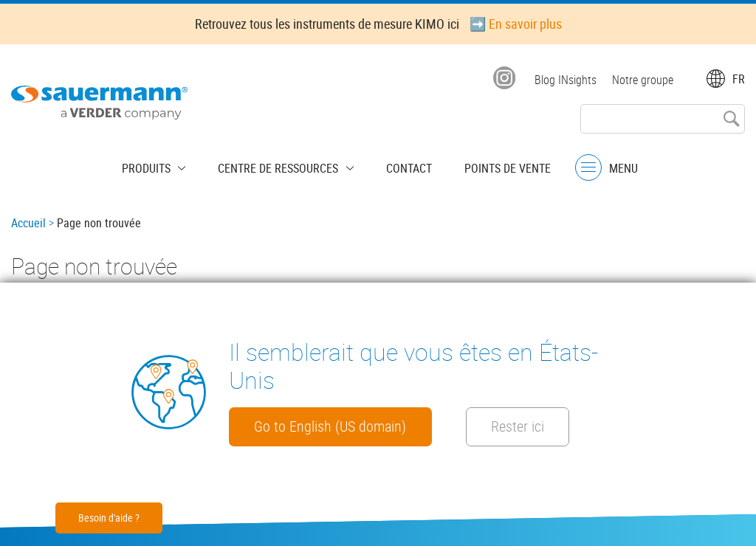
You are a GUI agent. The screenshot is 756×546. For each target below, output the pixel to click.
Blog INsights (563, 80)
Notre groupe (643, 80)
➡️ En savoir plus (516, 24)
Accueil (28, 223)
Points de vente (493, 166)
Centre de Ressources (282, 166)
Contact (402, 166)
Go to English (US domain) (341, 426)
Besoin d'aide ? (109, 518)
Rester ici (556, 426)
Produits (162, 166)
